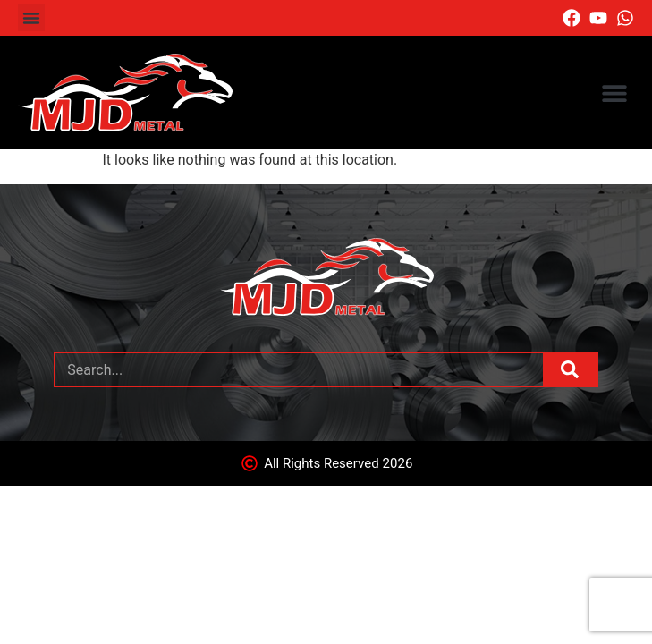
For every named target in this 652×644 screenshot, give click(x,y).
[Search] (570, 369)
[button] (31, 18)
